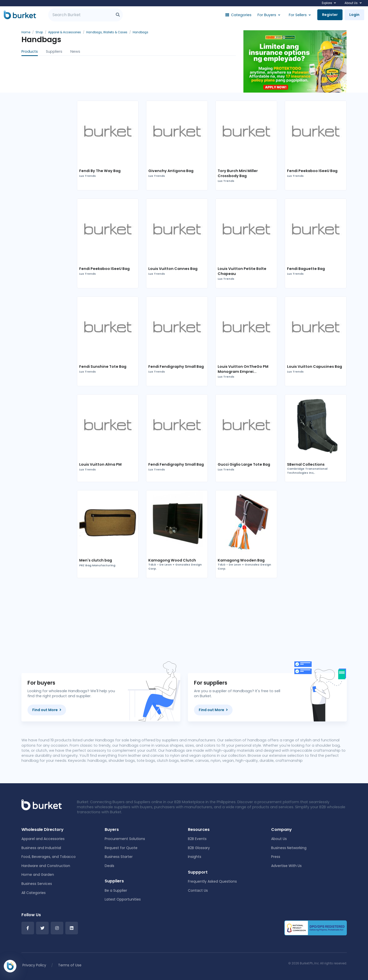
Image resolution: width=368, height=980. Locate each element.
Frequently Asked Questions (212, 881)
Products (30, 51)
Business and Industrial (41, 848)
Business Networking (289, 848)
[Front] (42, 805)
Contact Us (198, 890)
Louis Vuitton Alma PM (100, 464)
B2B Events (197, 839)
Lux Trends (88, 176)
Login (354, 15)
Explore (327, 3)
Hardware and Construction (46, 866)
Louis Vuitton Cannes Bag (173, 269)
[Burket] (20, 15)
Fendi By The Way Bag (100, 171)
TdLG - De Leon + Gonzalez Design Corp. (175, 567)
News (75, 51)
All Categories (34, 893)
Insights (195, 857)
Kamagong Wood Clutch (172, 560)
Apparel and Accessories (43, 839)
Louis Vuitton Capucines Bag (315, 367)
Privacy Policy (34, 965)
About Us (351, 3)
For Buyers (267, 15)
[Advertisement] (212, 622)
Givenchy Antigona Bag (171, 171)
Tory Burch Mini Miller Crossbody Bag (238, 173)
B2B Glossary (199, 848)
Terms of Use (70, 965)
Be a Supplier (116, 890)
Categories (238, 15)
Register (330, 15)
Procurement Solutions (125, 839)
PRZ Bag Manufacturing (97, 565)
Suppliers (54, 51)
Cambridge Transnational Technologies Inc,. (307, 471)
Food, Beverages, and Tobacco (49, 857)
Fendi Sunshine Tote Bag (103, 367)
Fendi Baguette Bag (306, 269)
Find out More (47, 710)
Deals (109, 866)
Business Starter (119, 857)
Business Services (37, 884)
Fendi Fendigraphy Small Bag (176, 367)
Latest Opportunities (123, 899)
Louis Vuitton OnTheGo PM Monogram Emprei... (243, 369)
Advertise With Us (286, 866)
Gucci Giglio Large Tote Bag (244, 464)
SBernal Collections (306, 464)
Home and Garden (38, 875)
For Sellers (298, 15)
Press (276, 857)
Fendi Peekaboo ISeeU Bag (312, 171)
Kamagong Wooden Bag (241, 560)
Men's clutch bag (96, 560)
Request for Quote (121, 848)
